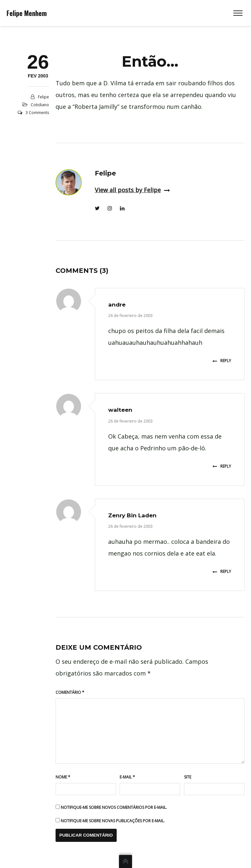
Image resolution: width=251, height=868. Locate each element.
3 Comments (37, 113)
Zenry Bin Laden (132, 515)
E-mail (127, 777)
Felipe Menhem (27, 13)
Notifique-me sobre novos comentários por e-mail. (114, 807)
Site (188, 777)
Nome (63, 777)
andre (117, 305)
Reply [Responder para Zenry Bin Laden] (222, 571)
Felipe (43, 97)
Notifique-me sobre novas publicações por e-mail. (113, 821)
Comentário (70, 692)
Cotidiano (40, 105)
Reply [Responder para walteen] (222, 466)
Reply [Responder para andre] (222, 361)
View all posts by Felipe (132, 190)
